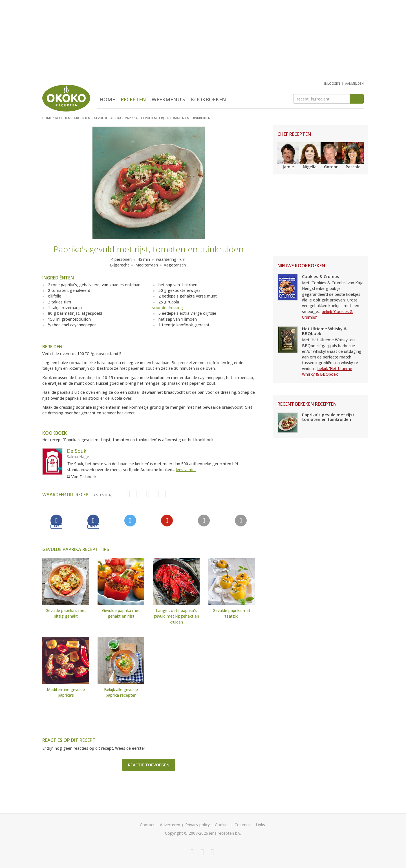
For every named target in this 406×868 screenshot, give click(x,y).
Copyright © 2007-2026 (187, 833)
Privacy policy (198, 825)
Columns (243, 825)
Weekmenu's (168, 99)
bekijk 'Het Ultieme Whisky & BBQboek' (327, 371)
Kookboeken (208, 99)
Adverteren (170, 825)
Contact (147, 825)
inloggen (332, 83)
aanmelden (354, 83)
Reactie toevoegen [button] (149, 765)
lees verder (186, 470)
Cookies (222, 825)
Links (260, 825)
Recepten (133, 99)
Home (107, 99)
